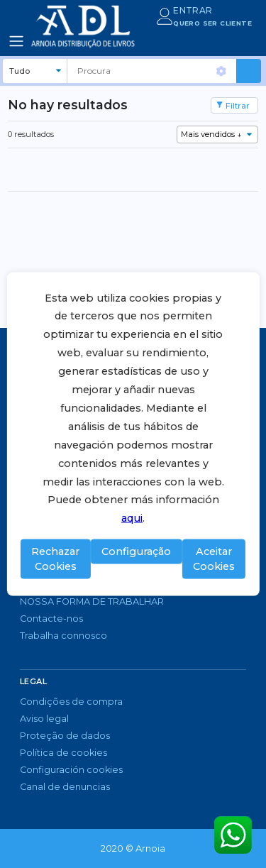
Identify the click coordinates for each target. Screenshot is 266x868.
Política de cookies (63, 753)
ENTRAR (193, 10)
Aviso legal (44, 719)
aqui (132, 518)
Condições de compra (71, 702)
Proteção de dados (65, 736)
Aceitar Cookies (214, 559)
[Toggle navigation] (16, 41)
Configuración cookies (71, 770)
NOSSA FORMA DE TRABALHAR (92, 601)
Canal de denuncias (65, 787)
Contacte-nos (51, 619)
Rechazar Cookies (55, 559)
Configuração (136, 551)
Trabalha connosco (63, 636)
